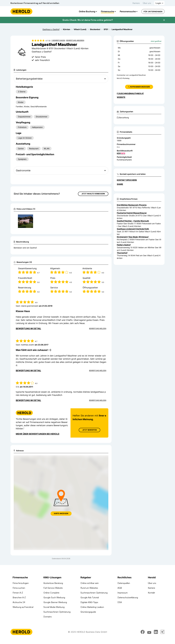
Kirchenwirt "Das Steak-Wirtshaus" (133, 237)
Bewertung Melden (98, 328)
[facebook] (143, 632)
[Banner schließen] (164, 20)
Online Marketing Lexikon (92, 607)
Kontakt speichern (127, 180)
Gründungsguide (88, 612)
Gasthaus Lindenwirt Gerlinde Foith (133, 229)
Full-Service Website (53, 588)
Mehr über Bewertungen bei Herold (38, 434)
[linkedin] (156, 632)
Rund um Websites (89, 588)
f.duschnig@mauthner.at (130, 93)
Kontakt (151, 593)
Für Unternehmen (153, 12)
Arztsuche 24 (19, 602)
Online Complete (51, 593)
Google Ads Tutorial (90, 597)
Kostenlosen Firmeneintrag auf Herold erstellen (35, 3)
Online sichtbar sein (90, 583)
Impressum (123, 593)
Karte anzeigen (61, 513)
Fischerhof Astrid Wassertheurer (132, 213)
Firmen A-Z (18, 593)
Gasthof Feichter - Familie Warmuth (133, 221)
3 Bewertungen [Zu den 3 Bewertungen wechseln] (58, 40)
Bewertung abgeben (75, 40)
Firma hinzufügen (21, 583)
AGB (120, 588)
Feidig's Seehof (124, 245)
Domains (48, 617)
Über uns (147, 3)
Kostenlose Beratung (53, 583)
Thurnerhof (122, 253)
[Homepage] (21, 11)
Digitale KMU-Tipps (89, 602)
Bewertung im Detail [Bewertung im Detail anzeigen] (28, 329)
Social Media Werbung (54, 607)
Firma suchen (19, 588)
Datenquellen (124, 583)
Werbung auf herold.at (23, 607)
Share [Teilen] (120, 184)
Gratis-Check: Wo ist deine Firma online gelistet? (88, 20)
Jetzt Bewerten (89, 430)
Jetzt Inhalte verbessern (93, 194)
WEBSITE (121, 97)
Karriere (136, 3)
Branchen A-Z (19, 597)
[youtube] (149, 632)
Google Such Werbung (54, 597)
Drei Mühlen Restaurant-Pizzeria (132, 205)
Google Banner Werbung (55, 602)
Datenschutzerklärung (128, 597)
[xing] (163, 632)
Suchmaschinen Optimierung (57, 612)
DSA (120, 602)
